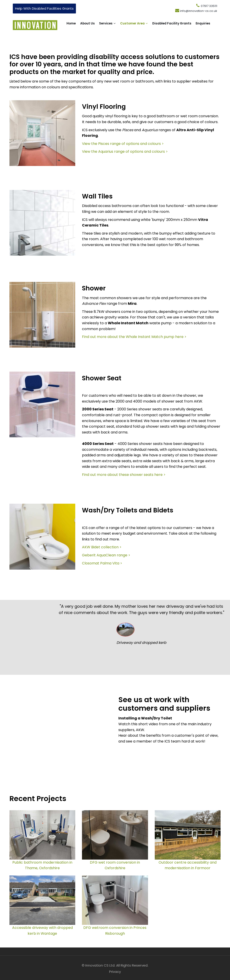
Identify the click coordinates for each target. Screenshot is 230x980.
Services (117, 25)
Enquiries (125, 35)
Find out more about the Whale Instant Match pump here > (134, 337)
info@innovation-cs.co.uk (196, 11)
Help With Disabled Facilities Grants (44, 8)
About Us (92, 25)
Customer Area (149, 25)
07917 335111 (206, 6)
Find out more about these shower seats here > (124, 475)
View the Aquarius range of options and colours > (125, 151)
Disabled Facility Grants (88, 35)
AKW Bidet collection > (102, 547)
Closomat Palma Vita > (102, 563)
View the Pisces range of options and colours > (123, 144)
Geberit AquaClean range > (106, 555)
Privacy (115, 972)
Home (72, 25)
